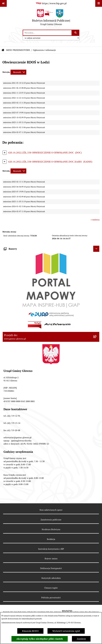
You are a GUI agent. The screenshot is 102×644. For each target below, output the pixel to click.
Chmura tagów (51, 588)
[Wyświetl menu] (99, 3)
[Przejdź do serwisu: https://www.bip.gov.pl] (51, 3)
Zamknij (81, 639)
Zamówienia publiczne (51, 520)
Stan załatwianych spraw (51, 510)
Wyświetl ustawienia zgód (66, 631)
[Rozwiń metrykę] (18, 72)
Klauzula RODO (30, 631)
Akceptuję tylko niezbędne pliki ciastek (40, 639)
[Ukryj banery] (96, 249)
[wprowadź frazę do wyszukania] (47, 33)
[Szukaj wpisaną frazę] (76, 33)
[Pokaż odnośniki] (3, 3)
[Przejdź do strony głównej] (51, 18)
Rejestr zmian (51, 559)
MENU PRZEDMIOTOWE (18, 50)
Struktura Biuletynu (51, 529)
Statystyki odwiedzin (51, 578)
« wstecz (95, 220)
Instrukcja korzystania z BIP (51, 549)
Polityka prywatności (51, 598)
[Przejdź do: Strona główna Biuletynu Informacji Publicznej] (3, 50)
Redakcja (51, 539)
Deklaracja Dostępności (51, 568)
